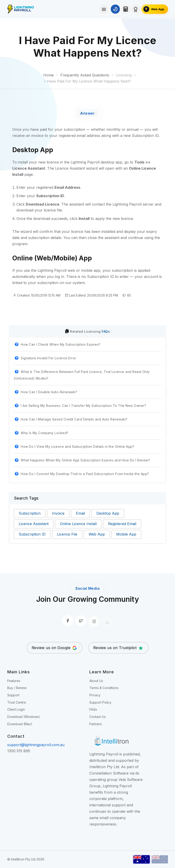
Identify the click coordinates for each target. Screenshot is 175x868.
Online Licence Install (78, 524)
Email (80, 513)
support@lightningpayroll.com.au (36, 745)
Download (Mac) (20, 724)
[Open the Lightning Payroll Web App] (155, 9)
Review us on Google (55, 648)
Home (49, 75)
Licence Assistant (34, 524)
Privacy (95, 695)
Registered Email (122, 524)
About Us (96, 681)
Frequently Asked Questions (85, 75)
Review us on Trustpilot (118, 648)
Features (14, 681)
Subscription (30, 513)
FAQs (106, 331)
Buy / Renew (17, 688)
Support (13, 695)
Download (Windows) (24, 717)
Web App (97, 534)
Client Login (16, 709)
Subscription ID (32, 534)
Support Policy (100, 702)
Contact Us (98, 717)
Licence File (67, 534)
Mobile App (126, 534)
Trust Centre (17, 702)
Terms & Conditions (104, 688)
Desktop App (108, 513)
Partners (96, 724)
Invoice (58, 513)
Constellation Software (109, 773)
